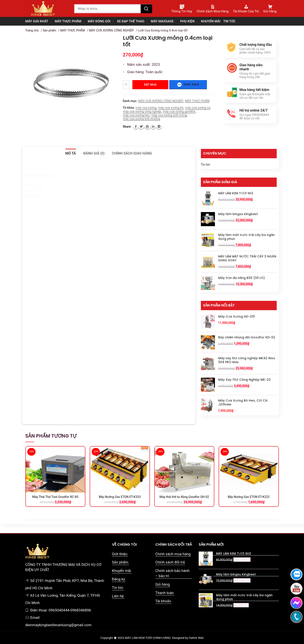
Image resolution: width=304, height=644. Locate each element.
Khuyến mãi (122, 571)
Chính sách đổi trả (170, 562)
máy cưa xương (146, 108)
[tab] (71, 153)
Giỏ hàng (163, 584)
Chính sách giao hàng (132, 153)
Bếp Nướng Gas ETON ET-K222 (249, 497)
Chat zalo (188, 85)
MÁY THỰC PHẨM (72, 30)
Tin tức (206, 165)
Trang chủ (32, 30)
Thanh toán (165, 593)
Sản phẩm (50, 30)
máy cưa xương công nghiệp (142, 111)
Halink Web (196, 638)
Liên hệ (118, 596)
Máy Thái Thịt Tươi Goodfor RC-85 (55, 497)
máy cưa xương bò (171, 108)
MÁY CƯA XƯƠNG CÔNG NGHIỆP (111, 30)
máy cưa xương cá (198, 108)
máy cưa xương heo (136, 115)
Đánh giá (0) (94, 153)
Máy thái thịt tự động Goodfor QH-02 (184, 497)
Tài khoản (163, 601)
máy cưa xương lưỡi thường (142, 119)
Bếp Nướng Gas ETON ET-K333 (120, 497)
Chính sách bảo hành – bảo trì (172, 573)
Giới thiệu (120, 554)
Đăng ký (119, 579)
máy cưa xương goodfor (179, 111)
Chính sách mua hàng (173, 554)
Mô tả (71, 153)
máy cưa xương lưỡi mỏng (169, 115)
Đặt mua (150, 85)
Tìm (146, 9)
